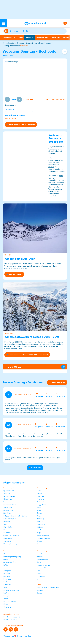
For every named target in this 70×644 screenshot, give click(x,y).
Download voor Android (12, 617)
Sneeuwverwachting (43, 565)
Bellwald (39, 541)
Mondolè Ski (8, 527)
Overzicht (21, 43)
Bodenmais (7, 579)
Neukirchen (7, 585)
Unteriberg (40, 519)
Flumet (6, 554)
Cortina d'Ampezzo (43, 538)
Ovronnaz (7, 576)
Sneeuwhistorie (42, 38)
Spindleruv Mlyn (9, 491)
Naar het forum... (14, 274)
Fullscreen (28, 99)
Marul (14, 119)
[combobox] (38, 31)
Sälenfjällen (7, 513)
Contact (40, 593)
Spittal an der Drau (10, 562)
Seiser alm (7, 494)
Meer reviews (35, 468)
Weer (21, 38)
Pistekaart (56, 38)
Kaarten (39, 562)
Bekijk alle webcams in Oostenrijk (21, 125)
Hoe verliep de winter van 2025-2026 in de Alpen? (27, 355)
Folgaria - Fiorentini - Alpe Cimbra (15, 516)
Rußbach (40, 527)
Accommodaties (42, 568)
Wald (5, 587)
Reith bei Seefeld (43, 502)
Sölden (39, 491)
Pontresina (40, 499)
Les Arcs (6, 593)
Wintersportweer (42, 559)
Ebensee (40, 513)
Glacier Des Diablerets (11, 536)
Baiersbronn (7, 533)
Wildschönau (41, 524)
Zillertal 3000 (8, 508)
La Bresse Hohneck (10, 505)
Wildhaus (40, 522)
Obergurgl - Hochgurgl (11, 544)
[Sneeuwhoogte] (35, 23)
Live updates (41, 576)
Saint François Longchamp (12, 557)
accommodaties (54, 169)
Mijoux (6, 604)
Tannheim (7, 568)
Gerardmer (7, 607)
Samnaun (6, 502)
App (38, 579)
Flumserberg (8, 499)
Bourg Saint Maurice (10, 596)
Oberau (6, 559)
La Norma (7, 573)
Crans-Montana (9, 530)
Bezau (39, 516)
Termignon (7, 571)
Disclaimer (40, 590)
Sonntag (47, 43)
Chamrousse (7, 541)
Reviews (39, 573)
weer (50, 162)
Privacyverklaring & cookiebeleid (48, 587)
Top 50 (39, 554)
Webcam (30, 38)
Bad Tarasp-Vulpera (10, 601)
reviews (51, 167)
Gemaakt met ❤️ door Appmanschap (17, 636)
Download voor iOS (10, 620)
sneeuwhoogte (54, 160)
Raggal (7, 119)
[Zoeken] (38, 31)
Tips (38, 571)
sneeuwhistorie (54, 165)
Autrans (6, 599)
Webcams (24, 46)
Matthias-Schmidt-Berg (11, 590)
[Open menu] (3, 23)
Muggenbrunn (41, 505)
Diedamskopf (8, 538)
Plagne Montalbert (43, 536)
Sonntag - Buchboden (11, 46)
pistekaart (56, 162)
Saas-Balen (40, 530)
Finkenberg (40, 496)
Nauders (39, 544)
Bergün (39, 533)
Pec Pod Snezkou (9, 496)
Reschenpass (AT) (9, 519)
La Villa (6, 565)
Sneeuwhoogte (9, 38)
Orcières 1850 (8, 510)
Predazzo (7, 582)
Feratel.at (52, 196)
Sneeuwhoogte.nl (9, 43)
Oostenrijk (30, 43)
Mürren (39, 510)
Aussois (39, 508)
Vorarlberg (39, 43)
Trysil (5, 524)
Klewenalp (7, 522)
